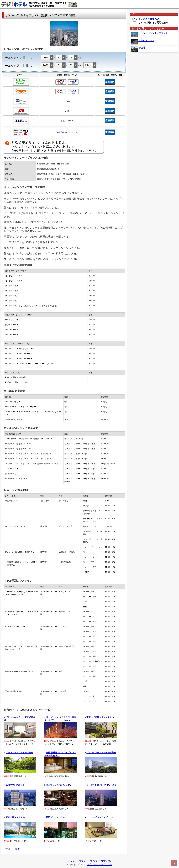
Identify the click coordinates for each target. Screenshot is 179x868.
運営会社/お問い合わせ (103, 861)
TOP (8, 849)
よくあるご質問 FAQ (149, 19)
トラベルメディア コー (99, 864)
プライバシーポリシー (76, 861)
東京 (17, 849)
